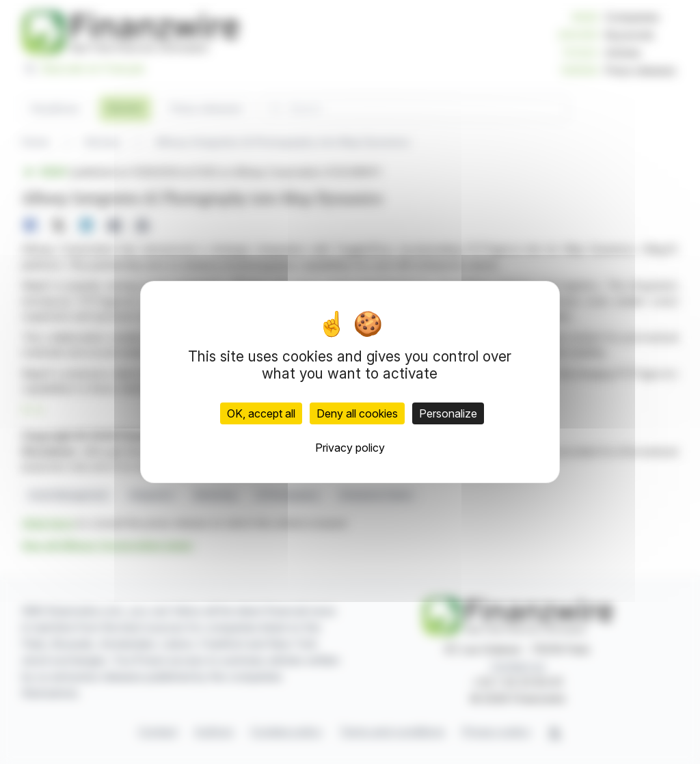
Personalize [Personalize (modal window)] (448, 413)
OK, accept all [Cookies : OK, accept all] (261, 413)
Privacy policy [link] (350, 448)
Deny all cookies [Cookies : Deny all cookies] (357, 413)
